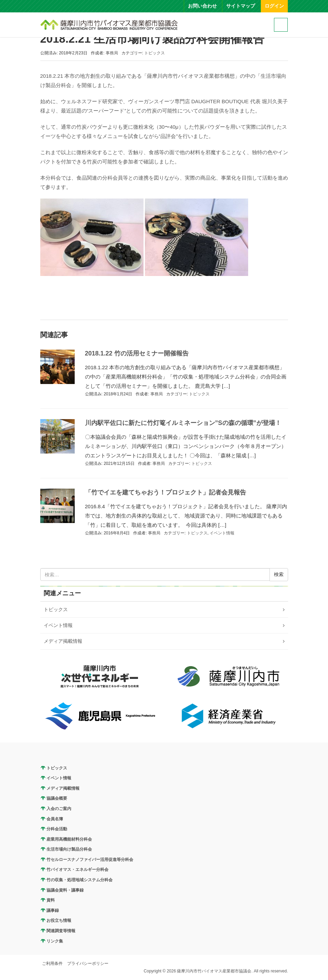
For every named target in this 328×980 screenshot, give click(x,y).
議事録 (53, 910)
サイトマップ (241, 6)
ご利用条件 (52, 963)
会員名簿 (55, 819)
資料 (51, 900)
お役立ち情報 (59, 920)
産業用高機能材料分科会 (69, 839)
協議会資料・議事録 (65, 890)
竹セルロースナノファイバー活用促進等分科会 (90, 860)
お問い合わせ (202, 6)
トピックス (155, 53)
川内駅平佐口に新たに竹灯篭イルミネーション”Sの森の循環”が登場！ (183, 423)
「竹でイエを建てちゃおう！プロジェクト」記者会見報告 (166, 492)
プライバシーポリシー (88, 963)
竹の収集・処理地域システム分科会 (80, 880)
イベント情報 (222, 533)
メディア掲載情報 (63, 641)
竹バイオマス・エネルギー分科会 (77, 870)
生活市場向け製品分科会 (69, 849)
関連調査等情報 (61, 931)
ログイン (274, 6)
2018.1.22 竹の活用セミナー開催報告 (137, 353)
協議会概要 (57, 798)
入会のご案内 (59, 809)
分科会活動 (57, 829)
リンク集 (55, 941)
